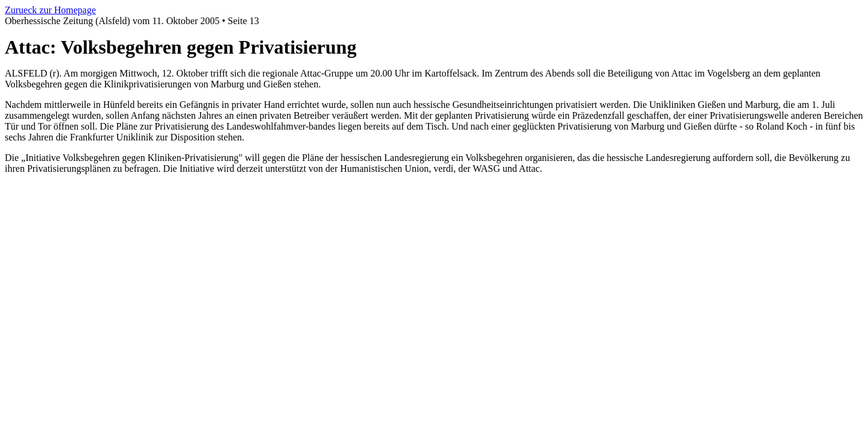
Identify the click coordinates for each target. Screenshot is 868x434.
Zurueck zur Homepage (50, 10)
